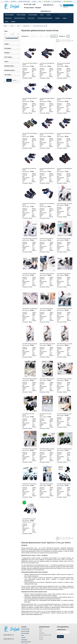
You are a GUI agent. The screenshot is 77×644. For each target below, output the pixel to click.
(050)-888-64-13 (46, 11)
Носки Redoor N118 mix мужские (64, 274)
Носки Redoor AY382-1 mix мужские (47, 379)
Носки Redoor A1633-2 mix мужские (30, 449)
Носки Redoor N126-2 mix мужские (47, 274)
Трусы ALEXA (31, 18)
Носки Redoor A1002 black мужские (64, 449)
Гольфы (49, 15)
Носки (42, 15)
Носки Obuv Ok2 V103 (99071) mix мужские (64, 134)
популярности (34, 36)
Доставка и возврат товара (24, 1)
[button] (40, 1)
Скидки (65, 18)
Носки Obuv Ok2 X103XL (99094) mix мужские (47, 99)
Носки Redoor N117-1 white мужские (30, 309)
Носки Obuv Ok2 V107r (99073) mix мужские (47, 134)
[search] (59, 15)
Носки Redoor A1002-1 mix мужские (47, 449)
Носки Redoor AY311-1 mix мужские (64, 379)
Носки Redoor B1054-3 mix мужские (30, 344)
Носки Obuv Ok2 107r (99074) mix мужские (29, 169)
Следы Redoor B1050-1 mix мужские (30, 239)
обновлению (54, 36)
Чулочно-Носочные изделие (45, 18)
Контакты (34, 1)
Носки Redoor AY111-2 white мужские (45, 414)
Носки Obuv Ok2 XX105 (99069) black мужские (63, 64)
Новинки (57, 18)
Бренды (13, 22)
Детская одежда (33, 15)
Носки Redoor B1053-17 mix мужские (65, 344)
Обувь (7, 22)
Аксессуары (8, 18)
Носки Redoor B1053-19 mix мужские (47, 344)
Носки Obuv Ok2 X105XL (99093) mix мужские (30, 64)
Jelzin (34, 525)
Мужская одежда (21, 15)
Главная (7, 1)
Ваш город (47, 1)
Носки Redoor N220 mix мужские (64, 239)
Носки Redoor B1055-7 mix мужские (64, 309)
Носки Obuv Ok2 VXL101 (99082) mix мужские (30, 134)
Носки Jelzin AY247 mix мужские (29, 519)
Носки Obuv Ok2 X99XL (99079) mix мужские (30, 99)
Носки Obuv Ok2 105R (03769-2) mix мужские (47, 169)
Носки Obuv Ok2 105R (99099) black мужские (64, 169)
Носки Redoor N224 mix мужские (46, 239)
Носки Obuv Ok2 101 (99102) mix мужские (29, 204)
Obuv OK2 (34, 70)
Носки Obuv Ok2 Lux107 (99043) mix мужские (47, 204)
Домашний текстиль (20, 18)
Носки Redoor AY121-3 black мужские (28, 414)
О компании (13, 1)
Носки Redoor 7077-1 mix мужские (29, 484)
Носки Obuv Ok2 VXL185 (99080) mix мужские (65, 99)
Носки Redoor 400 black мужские (64, 484)
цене (47, 36)
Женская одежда (9, 15)
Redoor (68, 209)
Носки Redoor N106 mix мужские (46, 309)
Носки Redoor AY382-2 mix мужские (30, 379)
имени (41, 36)
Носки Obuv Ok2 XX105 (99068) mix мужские (47, 64)
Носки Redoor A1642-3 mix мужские (64, 414)
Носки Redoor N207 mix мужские (29, 274)
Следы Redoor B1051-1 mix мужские (64, 204)
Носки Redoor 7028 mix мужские (46, 484)
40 (68, 36)
